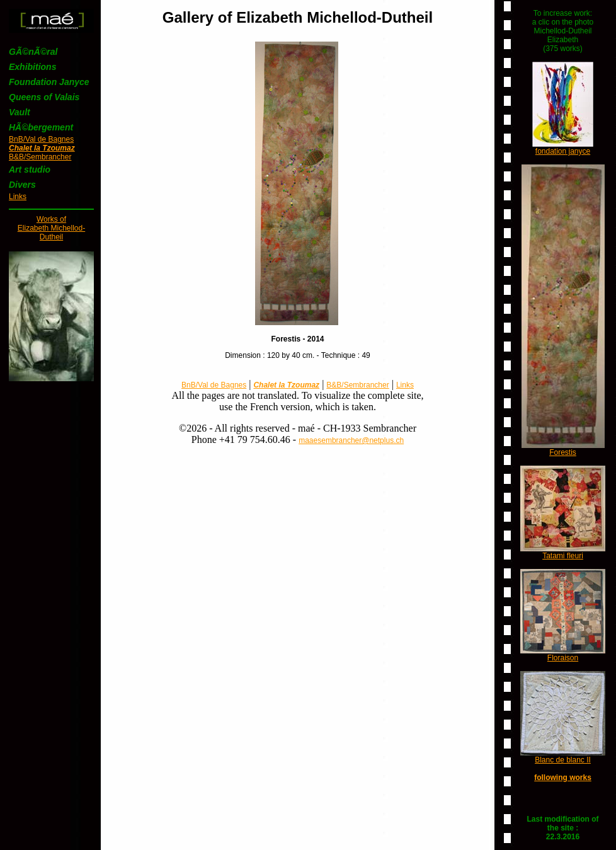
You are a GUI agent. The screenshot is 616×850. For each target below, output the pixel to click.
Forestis (563, 452)
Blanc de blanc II (563, 760)
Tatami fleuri (563, 556)
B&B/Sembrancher (40, 157)
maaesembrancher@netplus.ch (351, 440)
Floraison (563, 658)
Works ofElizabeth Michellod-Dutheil (51, 228)
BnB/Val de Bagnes (41, 139)
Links (18, 197)
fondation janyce (563, 151)
